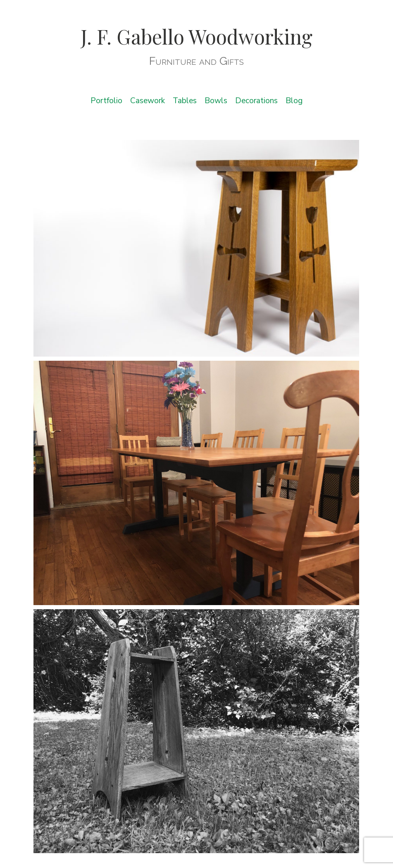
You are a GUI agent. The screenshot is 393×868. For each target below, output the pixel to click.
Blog (294, 101)
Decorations (256, 101)
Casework (148, 101)
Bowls (216, 101)
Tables (185, 101)
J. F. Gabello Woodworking (196, 36)
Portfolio (106, 101)
